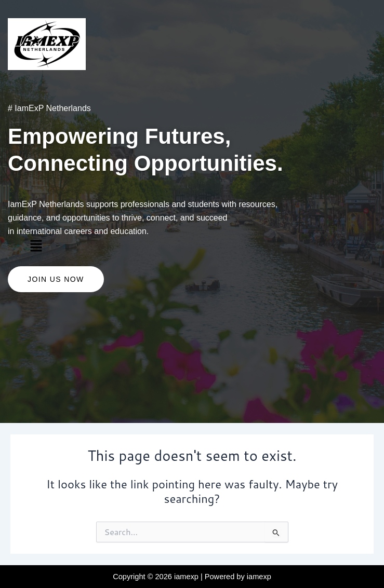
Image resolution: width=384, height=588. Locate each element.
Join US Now (56, 279)
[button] (36, 246)
